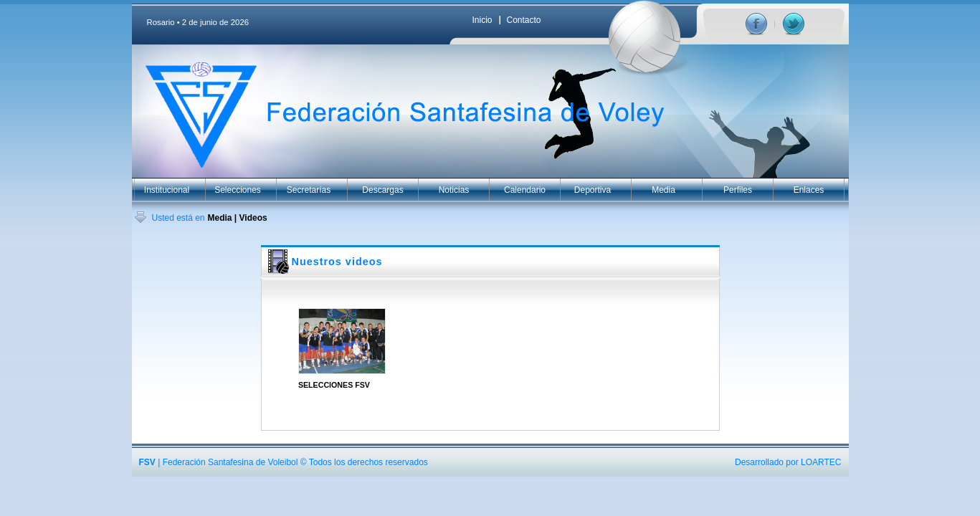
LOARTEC (821, 462)
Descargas (382, 190)
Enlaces (809, 190)
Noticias (454, 190)
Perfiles (738, 190)
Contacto (524, 20)
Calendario (525, 190)
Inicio (482, 20)
